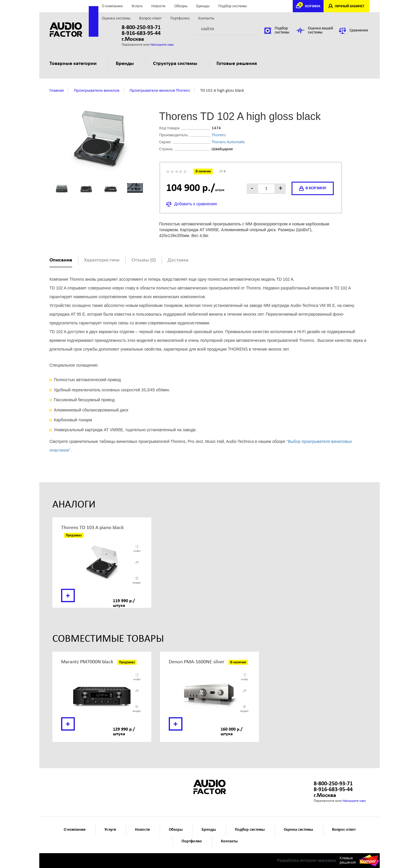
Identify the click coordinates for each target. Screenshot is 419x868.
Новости (158, 6)
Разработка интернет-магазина (306, 860)
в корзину (313, 188)
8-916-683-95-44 (141, 33)
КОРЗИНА (310, 6)
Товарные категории (75, 64)
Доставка (178, 260)
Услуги (137, 6)
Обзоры (181, 6)
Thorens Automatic (228, 142)
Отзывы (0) (144, 260)
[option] (102, 563)
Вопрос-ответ (150, 18)
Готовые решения (239, 64)
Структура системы (177, 64)
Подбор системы (232, 6)
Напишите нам (162, 45)
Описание (61, 260)
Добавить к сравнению (196, 204)
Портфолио (180, 18)
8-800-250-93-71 (141, 28)
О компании (112, 6)
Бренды (203, 6)
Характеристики (102, 260)
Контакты (206, 18)
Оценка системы (116, 18)
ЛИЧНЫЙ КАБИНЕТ (349, 6)
